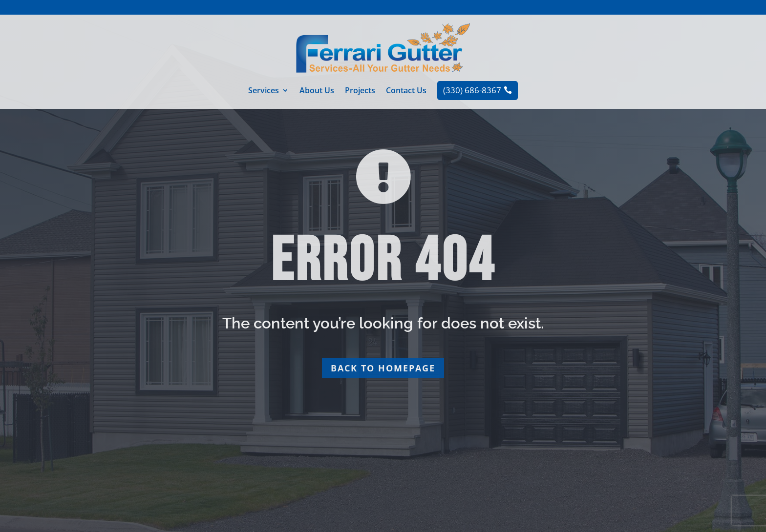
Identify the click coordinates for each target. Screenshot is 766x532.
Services (264, 91)
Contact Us (406, 91)
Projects (360, 91)
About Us (317, 91)
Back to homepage (383, 368)
